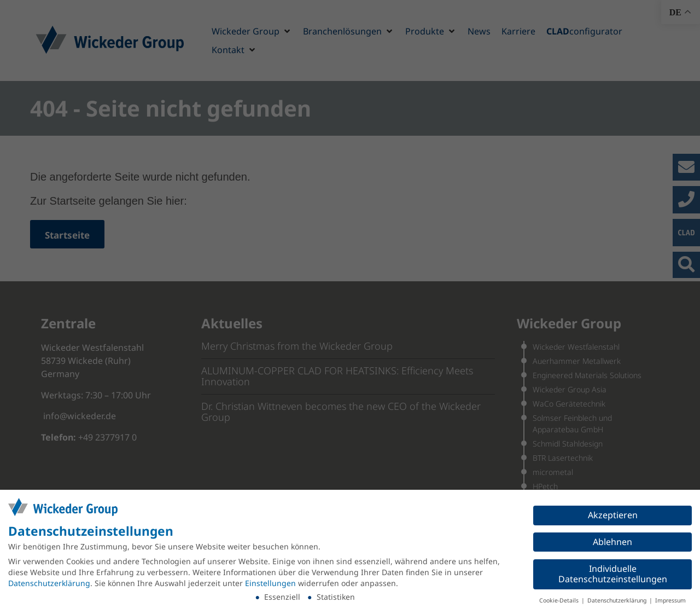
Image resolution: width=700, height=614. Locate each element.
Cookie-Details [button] (560, 600)
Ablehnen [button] (612, 542)
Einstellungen (270, 583)
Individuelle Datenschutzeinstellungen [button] (613, 574)
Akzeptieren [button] (613, 515)
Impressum (670, 600)
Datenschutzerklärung (49, 583)
